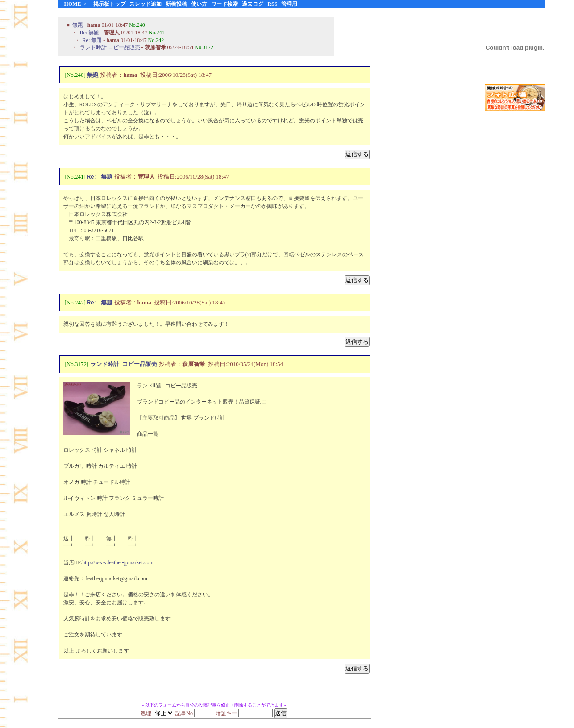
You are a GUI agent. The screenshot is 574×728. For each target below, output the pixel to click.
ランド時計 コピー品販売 (110, 47)
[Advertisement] (515, 258)
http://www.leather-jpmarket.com (118, 564)
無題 (78, 25)
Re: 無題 (90, 33)
